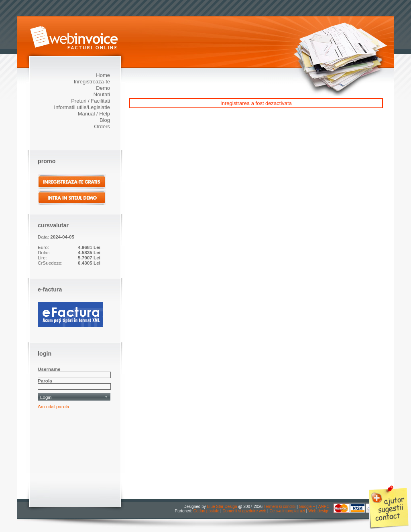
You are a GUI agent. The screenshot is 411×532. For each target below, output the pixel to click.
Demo (103, 88)
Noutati (102, 94)
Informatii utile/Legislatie (82, 107)
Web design (319, 511)
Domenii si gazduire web (244, 511)
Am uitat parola (54, 406)
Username (49, 369)
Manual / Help (94, 114)
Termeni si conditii (280, 507)
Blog (105, 120)
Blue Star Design (222, 507)
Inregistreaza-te (92, 82)
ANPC (324, 507)
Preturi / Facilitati (91, 101)
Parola (45, 381)
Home (103, 75)
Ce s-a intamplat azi (287, 511)
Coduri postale (206, 511)
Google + (307, 507)
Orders (102, 126)
